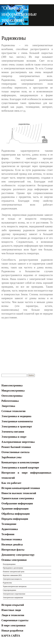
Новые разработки (12, 631)
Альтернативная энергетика (18, 442)
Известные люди (11, 610)
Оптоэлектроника (12, 396)
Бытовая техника (12, 539)
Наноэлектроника (12, 385)
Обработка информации (16, 514)
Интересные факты (13, 550)
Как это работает (11, 483)
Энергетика (8, 406)
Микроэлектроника (13, 391)
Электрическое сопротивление (14, 594)
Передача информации (15, 519)
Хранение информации (15, 509)
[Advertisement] (26, 342)
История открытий (13, 605)
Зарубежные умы (11, 457)
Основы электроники (14, 560)
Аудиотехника (10, 529)
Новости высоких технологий (19, 493)
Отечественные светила (15, 452)
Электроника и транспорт (17, 427)
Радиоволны (7, 583)
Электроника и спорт (14, 437)
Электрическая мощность (12, 579)
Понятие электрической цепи (14, 572)
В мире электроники (13, 625)
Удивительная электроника (18, 498)
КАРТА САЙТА (11, 636)
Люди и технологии (13, 615)
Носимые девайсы (12, 545)
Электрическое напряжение (13, 598)
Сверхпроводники (10, 590)
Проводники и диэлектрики (13, 568)
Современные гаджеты (15, 620)
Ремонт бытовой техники (16, 447)
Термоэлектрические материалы (15, 586)
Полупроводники (9, 564)
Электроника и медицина (16, 416)
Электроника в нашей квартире (20, 468)
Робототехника (10, 401)
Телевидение (9, 524)
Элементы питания (13, 432)
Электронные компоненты (17, 421)
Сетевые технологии (13, 411)
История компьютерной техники (21, 488)
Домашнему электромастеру (18, 555)
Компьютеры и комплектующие (20, 462)
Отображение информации (17, 503)
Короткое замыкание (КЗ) (12, 575)
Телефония (8, 534)
